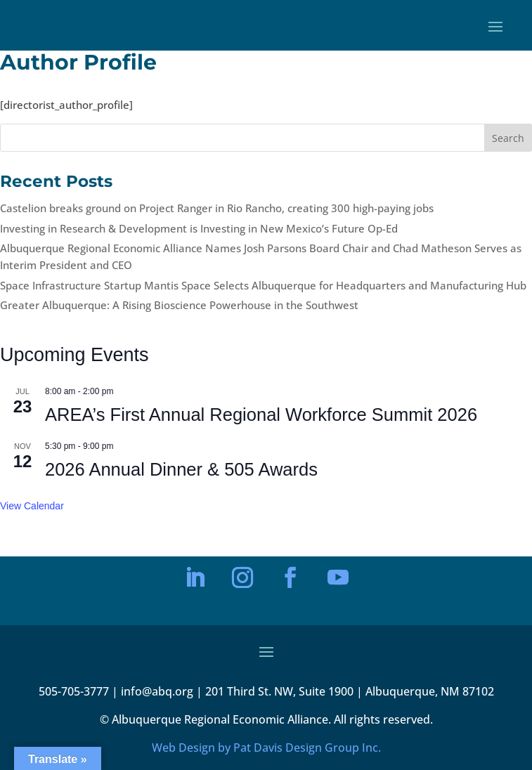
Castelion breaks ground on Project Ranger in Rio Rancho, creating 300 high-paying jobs (217, 208)
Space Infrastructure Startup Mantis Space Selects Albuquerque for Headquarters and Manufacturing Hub (263, 285)
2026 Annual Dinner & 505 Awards (181, 469)
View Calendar (32, 506)
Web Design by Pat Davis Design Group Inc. (266, 748)
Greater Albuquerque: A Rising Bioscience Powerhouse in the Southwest (179, 305)
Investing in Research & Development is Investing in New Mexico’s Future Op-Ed (199, 228)
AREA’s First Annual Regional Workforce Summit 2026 (261, 415)
